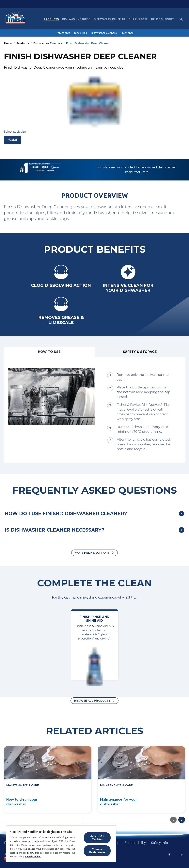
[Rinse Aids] (80, 33)
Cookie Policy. (33, 856)
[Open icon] (181, 19)
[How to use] (49, 352)
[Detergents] (63, 33)
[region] (61, 844)
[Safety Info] (159, 843)
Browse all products (92, 701)
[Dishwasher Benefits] (109, 19)
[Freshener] (127, 33)
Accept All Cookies (97, 838)
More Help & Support (92, 553)
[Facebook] (169, 855)
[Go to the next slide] (182, 820)
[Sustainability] (135, 843)
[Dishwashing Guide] (76, 19)
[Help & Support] (162, 19)
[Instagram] (182, 855)
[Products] (51, 19)
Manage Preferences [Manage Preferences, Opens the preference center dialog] (97, 851)
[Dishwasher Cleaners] (104, 33)
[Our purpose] (138, 19)
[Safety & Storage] (140, 352)
